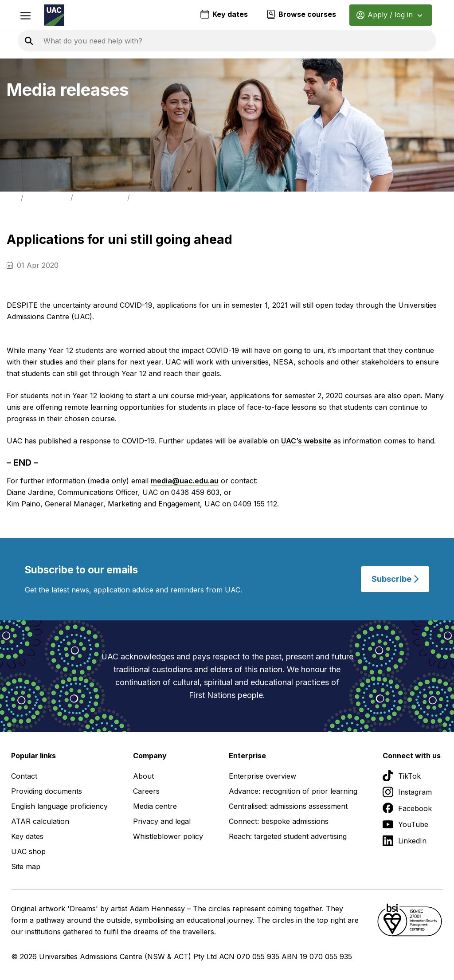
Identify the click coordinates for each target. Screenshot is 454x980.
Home (9, 198)
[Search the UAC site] (151, 41)
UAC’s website (306, 441)
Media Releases (100, 198)
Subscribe (395, 579)
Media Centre (47, 198)
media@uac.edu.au (185, 481)
